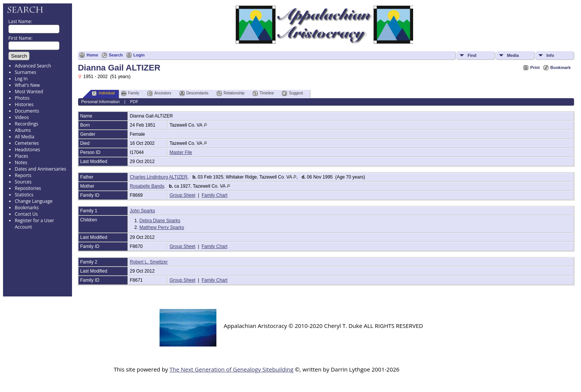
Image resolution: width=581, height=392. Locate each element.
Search (116, 55)
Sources (23, 182)
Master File (181, 152)
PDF (134, 102)
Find (472, 55)
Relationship (231, 93)
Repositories (28, 188)
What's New (27, 85)
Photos (22, 98)
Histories (24, 104)
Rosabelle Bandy (147, 186)
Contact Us (26, 214)
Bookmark (561, 67)
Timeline (263, 93)
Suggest (292, 93)
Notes (21, 162)
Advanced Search (33, 66)
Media (513, 55)
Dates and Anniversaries (40, 169)
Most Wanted (29, 92)
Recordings (27, 124)
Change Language (34, 201)
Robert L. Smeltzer (149, 262)
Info (550, 55)
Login (139, 55)
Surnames (25, 72)
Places (21, 156)
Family (130, 93)
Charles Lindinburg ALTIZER (158, 177)
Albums (23, 130)
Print (535, 67)
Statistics (24, 195)
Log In (21, 79)
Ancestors (159, 93)
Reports (23, 175)
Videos (22, 117)
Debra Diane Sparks (160, 221)
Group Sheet (182, 195)
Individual (103, 93)
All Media (24, 137)
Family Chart (215, 195)
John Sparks (142, 211)
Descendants (194, 93)
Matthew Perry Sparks (162, 227)
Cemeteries (27, 143)
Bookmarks (27, 208)
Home (92, 55)
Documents (27, 111)
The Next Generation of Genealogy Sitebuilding (231, 369)
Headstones (27, 150)
